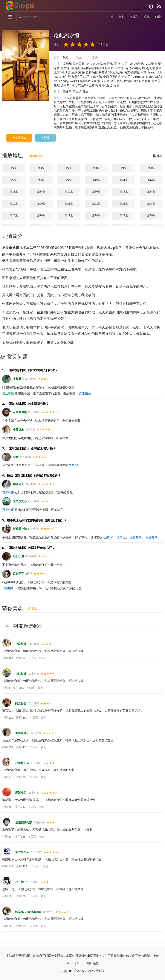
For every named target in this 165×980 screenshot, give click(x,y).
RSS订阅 (73, 963)
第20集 (41, 204)
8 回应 (33, 807)
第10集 (96, 180)
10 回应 (35, 866)
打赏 (45, 137)
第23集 (124, 204)
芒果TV (108, 537)
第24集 (151, 204)
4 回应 (31, 688)
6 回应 (33, 658)
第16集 (96, 192)
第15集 (69, 192)
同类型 (33, 609)
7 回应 (34, 747)
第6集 (151, 168)
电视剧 (134, 17)
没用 (21, 658)
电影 (121, 17)
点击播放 (85, 393)
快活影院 (8, 393)
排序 (158, 156)
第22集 (96, 204)
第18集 (151, 192)
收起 (42, 658)
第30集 (151, 215)
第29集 (124, 215)
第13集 (14, 192)
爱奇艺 (121, 537)
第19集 (14, 204)
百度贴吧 (8, 493)
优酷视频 (136, 537)
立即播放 (19, 137)
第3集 (69, 168)
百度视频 (151, 537)
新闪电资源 (36, 156)
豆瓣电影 (8, 588)
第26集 (41, 215)
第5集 (124, 168)
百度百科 (74, 465)
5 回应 (34, 777)
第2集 (41, 168)
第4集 (96, 168)
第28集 (96, 215)
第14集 (41, 192)
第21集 (69, 204)
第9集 (69, 180)
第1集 (14, 168)
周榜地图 (92, 963)
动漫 (158, 17)
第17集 (124, 192)
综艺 (147, 17)
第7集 (14, 180)
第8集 (41, 180)
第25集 (14, 215)
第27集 (69, 215)
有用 (8, 658)
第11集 (124, 180)
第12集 (151, 180)
